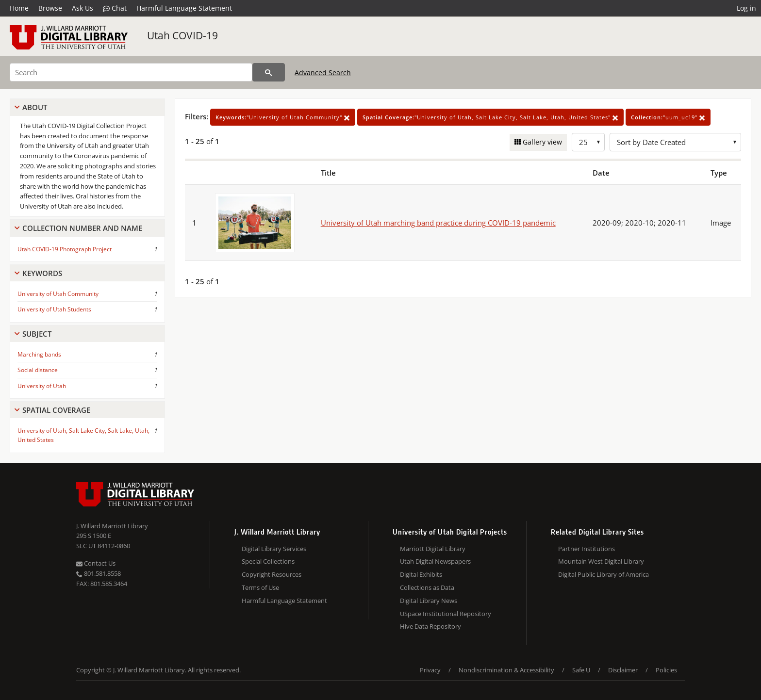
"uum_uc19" (668, 117)
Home (19, 8)
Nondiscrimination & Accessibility (506, 670)
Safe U (581, 670)
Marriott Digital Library (433, 549)
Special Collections (268, 561)
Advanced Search (323, 73)
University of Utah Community (58, 294)
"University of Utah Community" (283, 117)
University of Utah (42, 386)
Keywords (42, 273)
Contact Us (96, 563)
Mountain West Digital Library (601, 561)
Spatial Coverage (56, 410)
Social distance (38, 370)
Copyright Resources (272, 574)
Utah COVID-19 (182, 35)
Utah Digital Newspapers (435, 561)
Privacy (430, 670)
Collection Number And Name (82, 228)
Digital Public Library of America (604, 574)
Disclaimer (623, 670)
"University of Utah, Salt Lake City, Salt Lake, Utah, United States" (490, 117)
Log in (746, 8)
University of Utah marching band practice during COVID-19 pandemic (438, 223)
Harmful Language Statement (184, 8)
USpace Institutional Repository (446, 614)
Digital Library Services (274, 549)
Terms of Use (260, 587)
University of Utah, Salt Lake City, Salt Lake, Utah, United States (83, 435)
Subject (37, 334)
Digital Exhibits (421, 574)
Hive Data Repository (430, 626)
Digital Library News (429, 601)
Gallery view (541, 142)
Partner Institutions (587, 549)
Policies (666, 670)
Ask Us (83, 8)
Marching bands (39, 354)
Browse (50, 8)
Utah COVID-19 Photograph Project (65, 249)
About (35, 107)
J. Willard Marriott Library (112, 526)
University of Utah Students (54, 309)
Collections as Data (427, 587)
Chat (115, 8)
